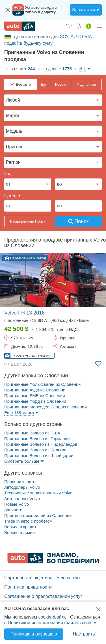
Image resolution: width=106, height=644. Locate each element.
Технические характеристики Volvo (38, 493)
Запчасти (13, 510)
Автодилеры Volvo (22, 487)
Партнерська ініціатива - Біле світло (42, 578)
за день (57, 69)
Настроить (84, 634)
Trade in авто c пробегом (28, 521)
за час (22, 69)
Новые (61, 84)
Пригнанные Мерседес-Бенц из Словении (46, 407)
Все (23, 85)
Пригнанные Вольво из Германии (37, 439)
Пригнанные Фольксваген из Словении (42, 384)
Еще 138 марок (19, 413)
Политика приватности (28, 587)
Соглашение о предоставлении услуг (43, 596)
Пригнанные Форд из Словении (35, 401)
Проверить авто (20, 482)
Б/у (43, 84)
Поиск (78, 221)
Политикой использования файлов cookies (52, 623)
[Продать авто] (89, 26)
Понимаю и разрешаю (34, 634)
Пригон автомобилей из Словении (38, 515)
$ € (83, 69)
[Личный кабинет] (100, 26)
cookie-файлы (53, 617)
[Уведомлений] (79, 26)
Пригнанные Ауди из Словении (35, 390)
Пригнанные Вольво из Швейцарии (39, 455)
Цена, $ (12, 196)
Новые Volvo (17, 504)
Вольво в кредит (20, 527)
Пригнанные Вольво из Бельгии (35, 450)
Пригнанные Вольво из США (32, 433)
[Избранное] (69, 26)
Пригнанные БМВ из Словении (35, 396)
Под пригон (86, 84)
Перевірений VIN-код (25, 258)
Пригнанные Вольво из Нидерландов (41, 444)
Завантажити (86, 10)
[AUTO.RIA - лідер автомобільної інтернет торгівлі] (20, 26)
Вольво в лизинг (20, 532)
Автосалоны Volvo (22, 498)
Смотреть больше (22, 461)
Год (8, 174)
